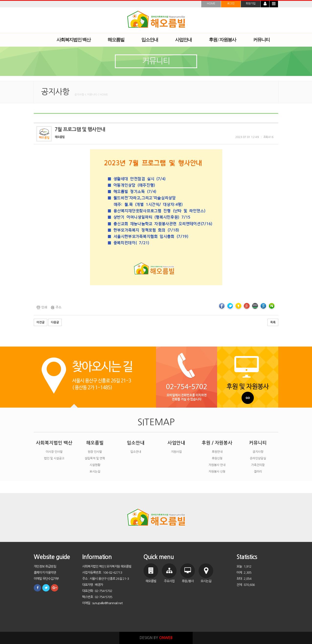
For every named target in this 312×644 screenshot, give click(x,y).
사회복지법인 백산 (54, 443)
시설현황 (95, 465)
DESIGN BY (156, 638)
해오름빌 (95, 443)
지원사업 (176, 452)
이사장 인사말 (54, 452)
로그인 (231, 4)
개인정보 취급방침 (45, 566)
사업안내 (176, 443)
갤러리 (258, 472)
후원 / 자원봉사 (217, 443)
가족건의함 (258, 465)
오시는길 (95, 472)
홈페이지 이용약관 (45, 573)
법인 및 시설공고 (54, 458)
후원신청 (217, 458)
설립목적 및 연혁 (95, 458)
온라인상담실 (258, 458)
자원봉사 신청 (217, 472)
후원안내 (217, 452)
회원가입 (251, 4)
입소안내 (136, 443)
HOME (211, 4)
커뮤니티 (258, 443)
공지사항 (258, 452)
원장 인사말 (95, 452)
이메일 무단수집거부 (46, 579)
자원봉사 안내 (217, 465)
